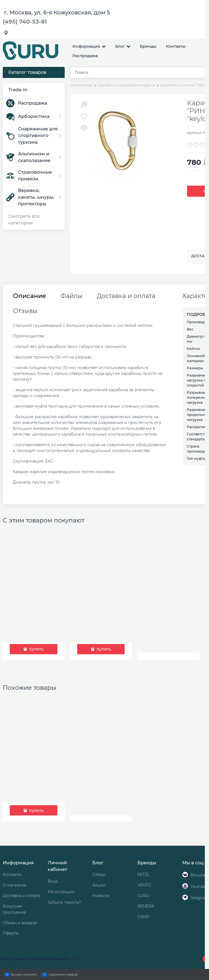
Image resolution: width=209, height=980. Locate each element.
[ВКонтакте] (185, 875)
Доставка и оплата (126, 296)
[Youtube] (185, 886)
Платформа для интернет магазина (33, 959)
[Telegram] (185, 897)
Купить (36, 649)
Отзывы (25, 311)
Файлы (71, 296)
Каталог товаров (27, 72)
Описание (30, 296)
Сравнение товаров (63, 974)
